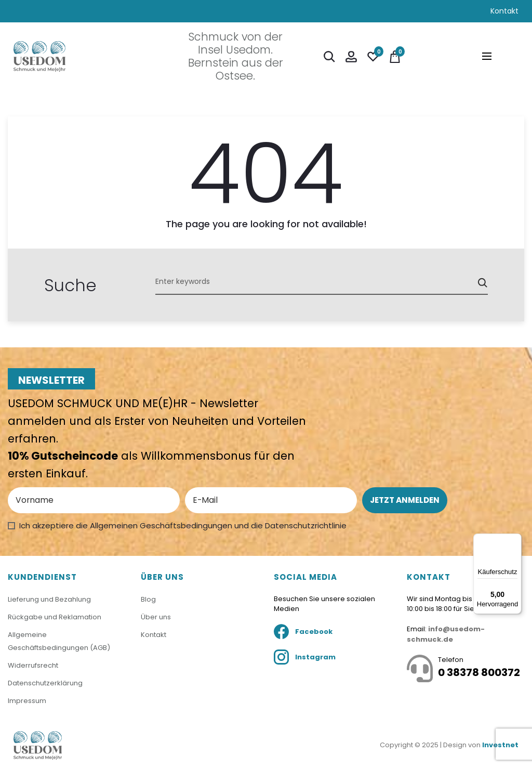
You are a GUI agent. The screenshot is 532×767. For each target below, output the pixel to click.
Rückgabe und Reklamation (55, 617)
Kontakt (504, 11)
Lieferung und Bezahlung (49, 600)
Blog (148, 600)
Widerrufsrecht (33, 665)
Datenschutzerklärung (45, 683)
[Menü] (515, 540)
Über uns (156, 617)
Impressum (27, 701)
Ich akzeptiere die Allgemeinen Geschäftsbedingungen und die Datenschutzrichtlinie (183, 525)
